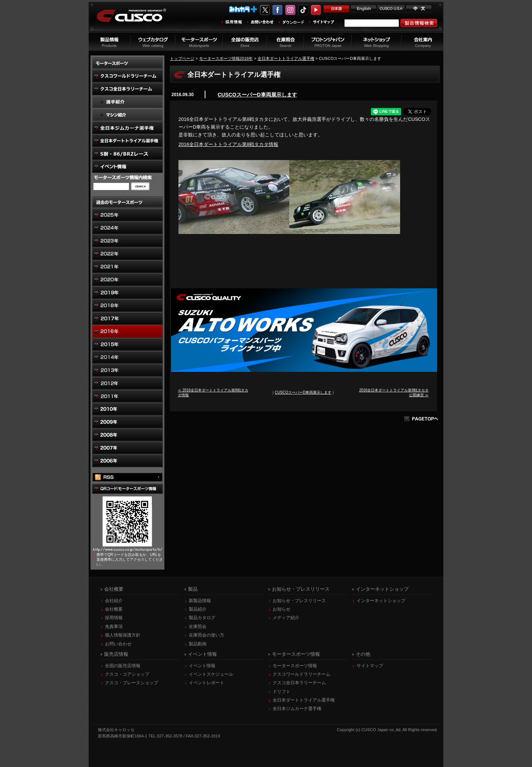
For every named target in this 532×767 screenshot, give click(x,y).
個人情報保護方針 (123, 635)
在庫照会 (198, 627)
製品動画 (198, 644)
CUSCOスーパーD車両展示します (257, 95)
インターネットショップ (381, 601)
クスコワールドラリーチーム (301, 674)
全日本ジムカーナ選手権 (297, 709)
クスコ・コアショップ (127, 674)
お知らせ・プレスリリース (299, 601)
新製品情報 (200, 601)
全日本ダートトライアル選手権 (286, 58)
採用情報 (114, 618)
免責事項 (114, 627)
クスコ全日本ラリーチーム (299, 683)
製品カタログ (202, 618)
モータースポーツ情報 (295, 666)
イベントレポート (207, 683)
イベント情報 (202, 666)
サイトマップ (370, 666)
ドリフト (282, 692)
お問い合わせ (118, 644)
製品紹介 (198, 609)
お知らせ (282, 609)
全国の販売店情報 (123, 666)
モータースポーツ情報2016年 (226, 58)
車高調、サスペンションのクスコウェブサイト (137, 20)
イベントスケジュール (211, 674)
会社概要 (114, 609)
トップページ (182, 58)
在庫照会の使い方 (207, 635)
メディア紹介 (286, 618)
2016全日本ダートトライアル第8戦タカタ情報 (228, 144)
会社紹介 (114, 601)
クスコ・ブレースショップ (132, 683)
